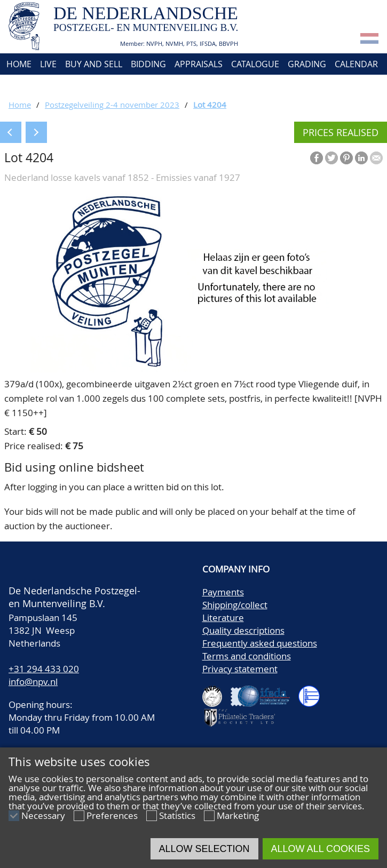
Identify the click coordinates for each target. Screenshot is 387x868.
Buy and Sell (94, 64)
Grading (307, 64)
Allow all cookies (321, 849)
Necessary (43, 815)
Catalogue (255, 64)
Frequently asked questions (260, 643)
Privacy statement (240, 669)
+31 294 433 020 (44, 669)
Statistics (177, 815)
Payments (223, 592)
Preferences (112, 815)
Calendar (356, 64)
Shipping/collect (235, 605)
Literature (223, 618)
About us (25, 85)
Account (121, 85)
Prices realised (341, 132)
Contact (73, 85)
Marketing (238, 815)
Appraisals (199, 64)
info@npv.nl (33, 682)
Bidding (148, 64)
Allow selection (204, 849)
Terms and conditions (247, 656)
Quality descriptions (243, 630)
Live (48, 64)
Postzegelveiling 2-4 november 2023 (112, 105)
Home (18, 64)
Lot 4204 (210, 105)
